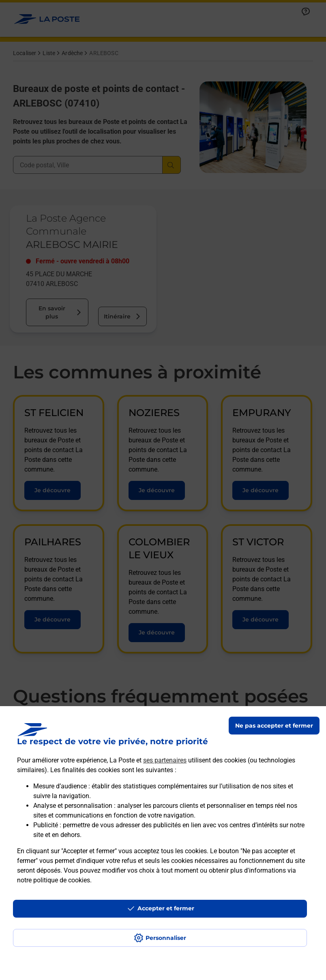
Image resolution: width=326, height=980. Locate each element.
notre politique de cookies (54, 880)
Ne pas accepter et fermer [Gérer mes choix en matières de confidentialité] (274, 726)
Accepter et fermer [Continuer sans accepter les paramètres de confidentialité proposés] (166, 908)
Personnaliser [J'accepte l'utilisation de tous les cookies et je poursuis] (166, 938)
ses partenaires (165, 760)
